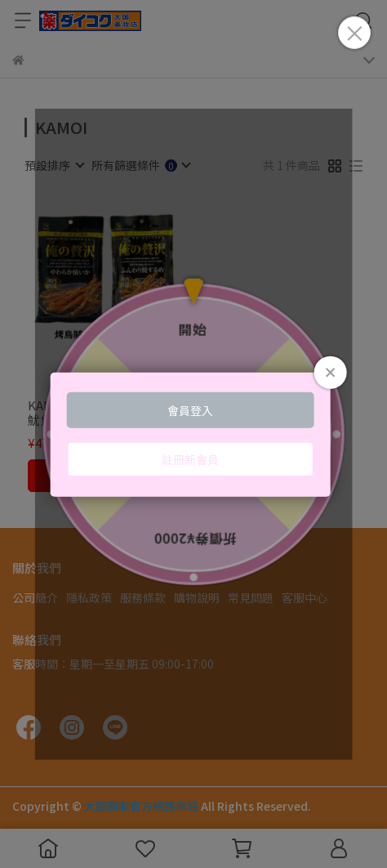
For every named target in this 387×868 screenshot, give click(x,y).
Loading (194, 434)
